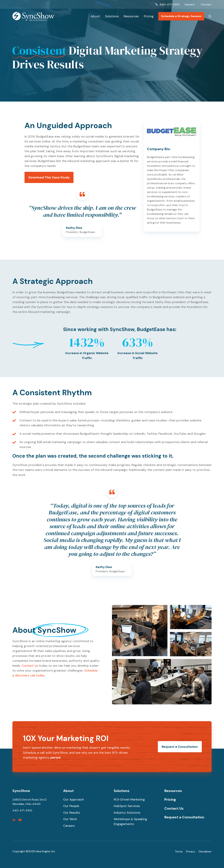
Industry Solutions (127, 813)
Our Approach (73, 799)
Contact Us (174, 808)
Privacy (191, 851)
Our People (71, 806)
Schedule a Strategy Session (181, 16)
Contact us (30, 666)
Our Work (70, 819)
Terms (179, 851)
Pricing (149, 16)
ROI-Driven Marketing (129, 799)
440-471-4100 (169, 4)
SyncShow (21, 791)
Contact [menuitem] (206, 4)
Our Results (72, 813)
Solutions (112, 16)
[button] (210, 16)
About (95, 16)
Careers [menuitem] (189, 4)
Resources (131, 16)
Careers (69, 826)
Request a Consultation (180, 747)
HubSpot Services (127, 806)
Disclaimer (205, 851)
